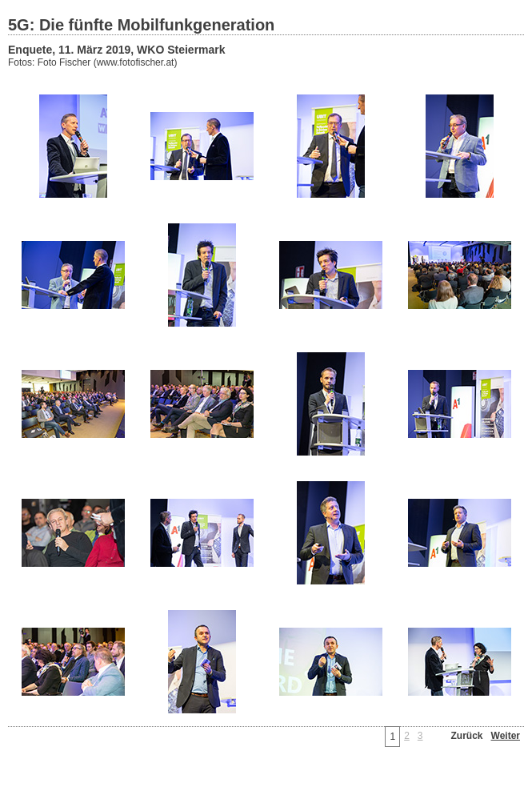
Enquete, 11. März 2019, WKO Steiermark (117, 50)
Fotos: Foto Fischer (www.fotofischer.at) (92, 62)
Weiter (506, 736)
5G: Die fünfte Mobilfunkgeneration (141, 25)
